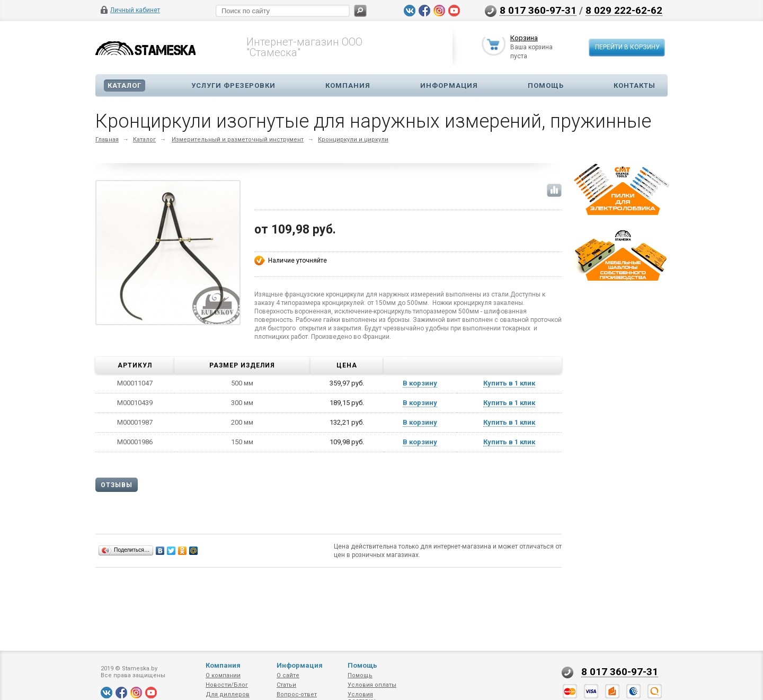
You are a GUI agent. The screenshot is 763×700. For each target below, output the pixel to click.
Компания (348, 86)
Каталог (125, 86)
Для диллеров (228, 694)
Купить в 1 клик (509, 383)
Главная (107, 140)
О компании (223, 675)
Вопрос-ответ (297, 694)
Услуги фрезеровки (233, 86)
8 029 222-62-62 (624, 10)
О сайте (288, 675)
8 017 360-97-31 (538, 10)
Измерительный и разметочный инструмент (238, 140)
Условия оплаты (372, 685)
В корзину (420, 383)
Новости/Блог (227, 685)
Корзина (524, 39)
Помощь (546, 86)
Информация (449, 86)
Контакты (635, 86)
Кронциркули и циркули (353, 140)
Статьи (286, 685)
